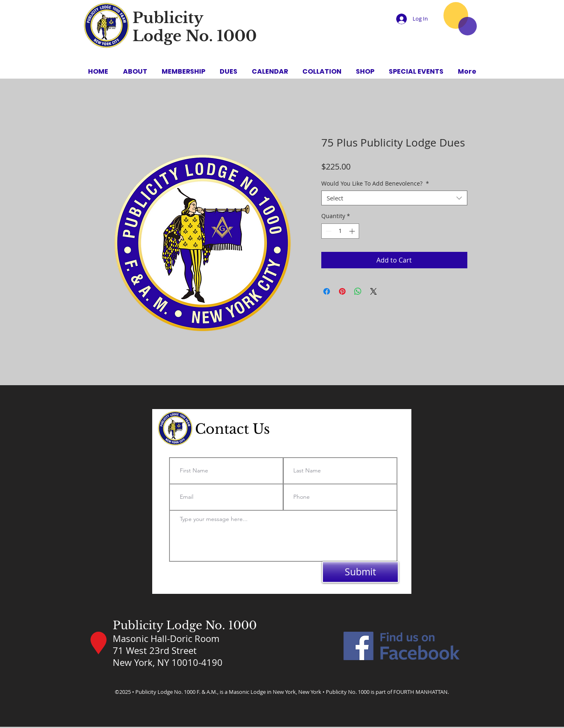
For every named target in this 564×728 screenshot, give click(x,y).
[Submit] (360, 572)
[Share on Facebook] (327, 291)
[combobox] (394, 198)
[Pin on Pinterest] (342, 291)
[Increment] (353, 231)
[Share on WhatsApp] (358, 291)
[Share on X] (374, 291)
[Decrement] (328, 231)
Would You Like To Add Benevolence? (375, 184)
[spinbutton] (340, 231)
